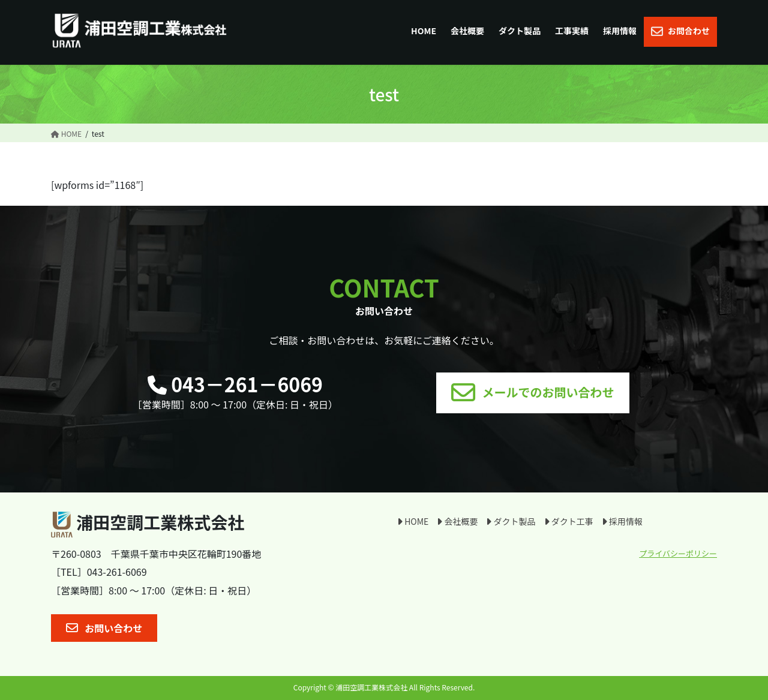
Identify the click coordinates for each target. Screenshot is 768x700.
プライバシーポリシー (678, 553)
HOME (413, 521)
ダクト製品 (511, 521)
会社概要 (457, 521)
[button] (532, 393)
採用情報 (622, 521)
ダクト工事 (569, 521)
